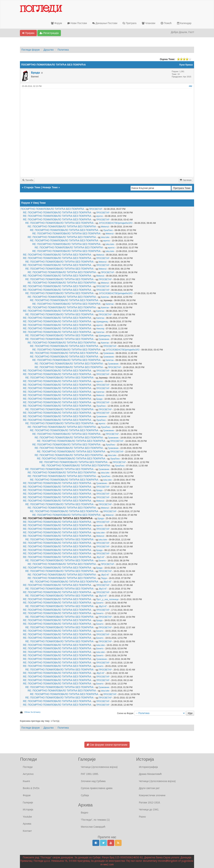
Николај (100, 329)
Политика (63, 50)
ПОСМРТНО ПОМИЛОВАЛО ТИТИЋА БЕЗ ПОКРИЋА (52, 209)
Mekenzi (105, 227)
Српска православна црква (97, 788)
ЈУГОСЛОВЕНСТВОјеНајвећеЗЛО (116, 223)
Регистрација (49, 33)
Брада (99, 399)
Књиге (26, 781)
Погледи (28, 767)
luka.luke (105, 237)
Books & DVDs (31, 788)
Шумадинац (102, 322)
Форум (56, 23)
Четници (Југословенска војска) (99, 767)
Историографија (148, 767)
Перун (104, 578)
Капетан (105, 297)
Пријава (28, 33)
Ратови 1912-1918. (150, 803)
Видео (84, 813)
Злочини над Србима (93, 781)
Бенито (102, 561)
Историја (28, 809)
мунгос (100, 216)
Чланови (149, 23)
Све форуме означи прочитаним (107, 745)
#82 (190, 86)
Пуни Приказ (186, 65)
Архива (27, 824)
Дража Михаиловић (150, 774)
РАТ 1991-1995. (90, 774)
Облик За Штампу (32, 712)
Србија (85, 795)
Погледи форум (31, 50)
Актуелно (28, 774)
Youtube (27, 817)
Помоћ (166, 23)
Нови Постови (77, 23)
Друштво (49, 50)
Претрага (130, 23)
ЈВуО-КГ (100, 557)
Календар (184, 23)
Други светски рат (149, 788)
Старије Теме (32, 187)
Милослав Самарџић (93, 827)
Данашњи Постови (105, 23)
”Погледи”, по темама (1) (95, 820)
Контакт (27, 831)
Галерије (28, 803)
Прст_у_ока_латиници (107, 599)
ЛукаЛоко (108, 230)
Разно (142, 817)
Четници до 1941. (149, 809)
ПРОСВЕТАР (96, 209)
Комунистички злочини (152, 795)
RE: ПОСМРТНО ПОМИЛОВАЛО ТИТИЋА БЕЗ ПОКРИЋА (57, 212)
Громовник (104, 339)
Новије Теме (50, 187)
